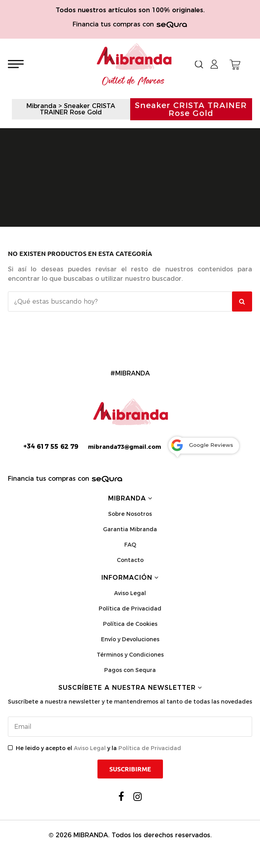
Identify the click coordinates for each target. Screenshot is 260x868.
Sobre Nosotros (130, 514)
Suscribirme (130, 769)
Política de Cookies (130, 624)
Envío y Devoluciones (130, 639)
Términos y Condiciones (130, 655)
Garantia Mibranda (130, 529)
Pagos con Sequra (130, 670)
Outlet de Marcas (133, 81)
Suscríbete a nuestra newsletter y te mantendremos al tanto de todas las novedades (130, 702)
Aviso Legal (130, 593)
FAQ (130, 545)
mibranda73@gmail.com (124, 447)
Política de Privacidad (130, 609)
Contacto (130, 560)
